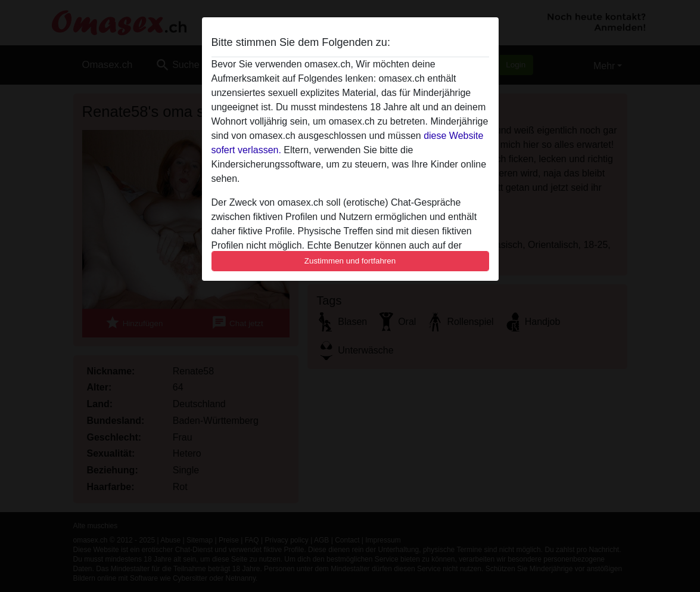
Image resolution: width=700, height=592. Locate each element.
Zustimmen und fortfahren (350, 261)
